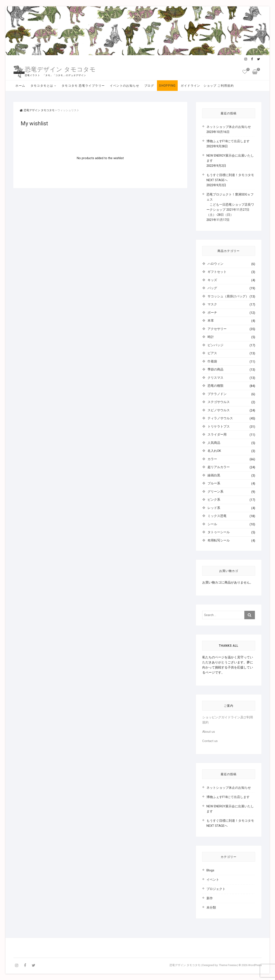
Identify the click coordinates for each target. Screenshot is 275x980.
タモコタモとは (42, 86)
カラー (212, 459)
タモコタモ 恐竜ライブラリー (83, 86)
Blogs (210, 870)
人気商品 (214, 443)
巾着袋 (212, 361)
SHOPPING (167, 86)
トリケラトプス (219, 426)
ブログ (149, 86)
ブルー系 (214, 483)
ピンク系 (214, 500)
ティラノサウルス (220, 418)
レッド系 (214, 508)
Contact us (210, 741)
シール (212, 524)
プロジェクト (216, 889)
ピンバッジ (215, 345)
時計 (211, 337)
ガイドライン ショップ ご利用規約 (207, 86)
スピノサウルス (219, 410)
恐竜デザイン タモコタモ (60, 69)
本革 (211, 321)
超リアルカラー (219, 467)
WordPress (255, 965)
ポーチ (212, 313)
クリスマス (215, 378)
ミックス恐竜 (217, 516)
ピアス (212, 353)
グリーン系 (215, 492)
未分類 (211, 908)
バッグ (212, 288)
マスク (212, 304)
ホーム (20, 86)
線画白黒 (214, 475)
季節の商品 (215, 369)
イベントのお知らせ (124, 86)
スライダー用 (217, 435)
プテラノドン (217, 394)
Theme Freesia (228, 965)
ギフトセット (217, 272)
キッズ (212, 280)
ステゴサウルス (219, 402)
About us (209, 732)
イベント (213, 880)
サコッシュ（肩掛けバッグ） (228, 296)
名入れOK (214, 451)
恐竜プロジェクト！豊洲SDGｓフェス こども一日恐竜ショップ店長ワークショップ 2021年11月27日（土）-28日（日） (230, 205)
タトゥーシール (219, 532)
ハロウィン (215, 264)
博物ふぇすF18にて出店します (228, 141)
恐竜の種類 (215, 386)
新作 (210, 898)
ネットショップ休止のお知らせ (229, 127)
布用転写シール (219, 540)
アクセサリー (217, 329)
